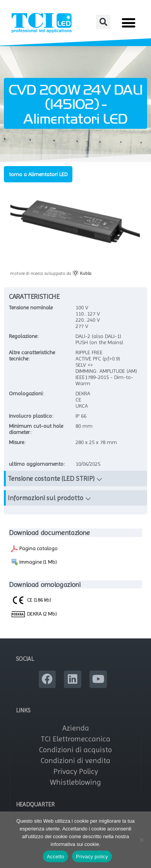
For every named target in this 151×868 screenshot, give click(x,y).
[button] (103, 22)
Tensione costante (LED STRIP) (51, 479)
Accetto (56, 857)
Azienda (76, 728)
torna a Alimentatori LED (38, 174)
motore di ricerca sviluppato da (51, 273)
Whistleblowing (75, 782)
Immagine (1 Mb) (34, 562)
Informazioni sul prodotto (45, 498)
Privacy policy (92, 857)
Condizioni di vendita (75, 761)
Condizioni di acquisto (75, 750)
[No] (141, 840)
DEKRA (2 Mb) (34, 614)
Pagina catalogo (34, 549)
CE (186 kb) (31, 600)
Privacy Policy (76, 771)
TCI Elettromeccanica (75, 739)
